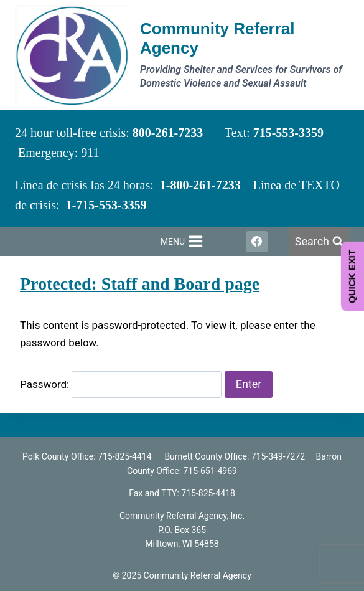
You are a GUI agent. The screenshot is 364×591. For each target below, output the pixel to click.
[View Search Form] (319, 242)
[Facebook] (257, 242)
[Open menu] (182, 242)
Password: (121, 384)
